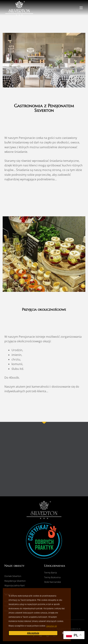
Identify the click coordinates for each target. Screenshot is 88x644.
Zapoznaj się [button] (52, 626)
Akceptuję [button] (33, 633)
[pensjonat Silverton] (44, 461)
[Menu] (81, 8)
